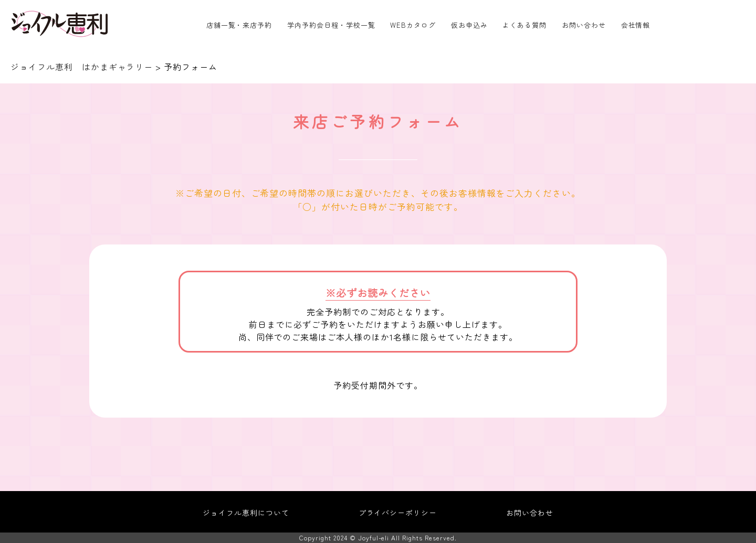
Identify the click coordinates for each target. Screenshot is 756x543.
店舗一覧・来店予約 (239, 25)
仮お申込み (469, 25)
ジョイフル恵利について (246, 513)
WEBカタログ (413, 25)
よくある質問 (524, 25)
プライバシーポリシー (398, 513)
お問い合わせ (584, 25)
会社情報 (636, 25)
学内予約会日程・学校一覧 (331, 25)
